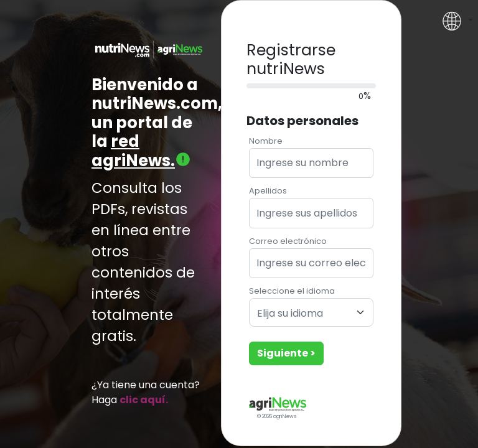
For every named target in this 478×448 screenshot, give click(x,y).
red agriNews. (141, 151)
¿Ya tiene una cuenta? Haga (146, 392)
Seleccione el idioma (292, 291)
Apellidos (268, 191)
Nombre (266, 141)
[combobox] (311, 312)
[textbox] (304, 314)
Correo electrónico (288, 241)
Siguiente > (286, 353)
